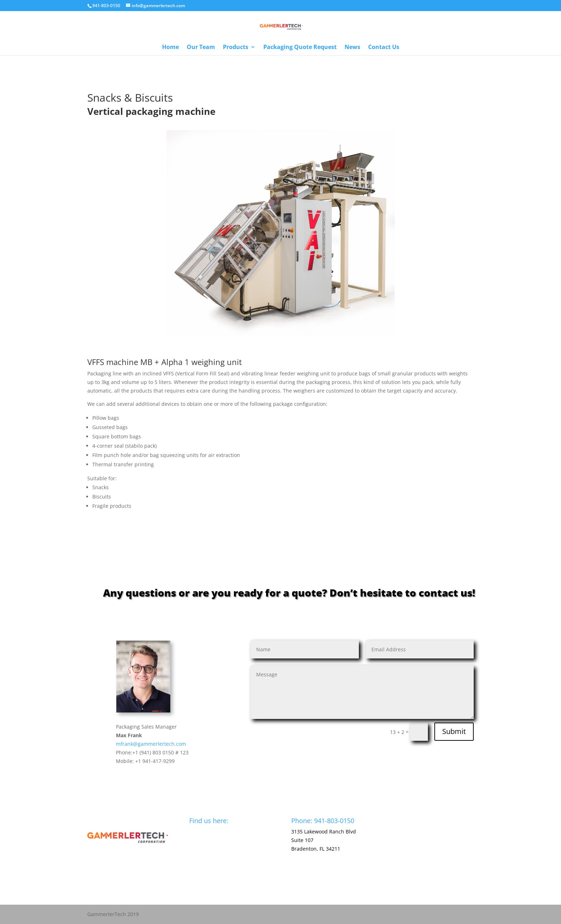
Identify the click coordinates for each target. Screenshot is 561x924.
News (352, 48)
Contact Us (384, 48)
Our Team (201, 48)
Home (170, 48)
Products (236, 48)
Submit (454, 731)
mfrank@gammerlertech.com (151, 744)
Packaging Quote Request (300, 48)
